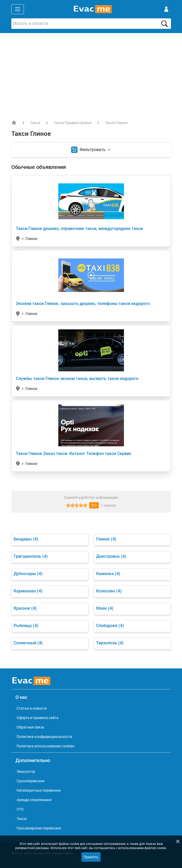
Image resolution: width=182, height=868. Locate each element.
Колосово (109, 591)
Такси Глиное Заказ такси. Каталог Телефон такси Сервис (74, 454)
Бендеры (26, 539)
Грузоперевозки (30, 781)
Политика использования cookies (45, 746)
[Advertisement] (91, 72)
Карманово (28, 591)
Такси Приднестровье (73, 123)
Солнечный (28, 643)
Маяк (105, 608)
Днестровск (111, 556)
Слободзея (110, 626)
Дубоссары (28, 574)
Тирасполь (110, 643)
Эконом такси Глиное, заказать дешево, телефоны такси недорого (83, 304)
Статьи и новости (32, 708)
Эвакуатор (26, 771)
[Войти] (166, 9)
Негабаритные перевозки (39, 790)
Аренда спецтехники (34, 800)
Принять (91, 857)
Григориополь (31, 556)
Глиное (106, 539)
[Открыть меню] (18, 9)
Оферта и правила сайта (38, 718)
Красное (25, 608)
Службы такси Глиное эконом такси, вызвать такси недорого (77, 379)
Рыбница (26, 626)
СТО (20, 809)
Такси (35, 123)
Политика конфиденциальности (44, 737)
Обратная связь (30, 727)
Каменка (108, 574)
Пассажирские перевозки (39, 828)
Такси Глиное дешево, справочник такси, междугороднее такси (79, 229)
